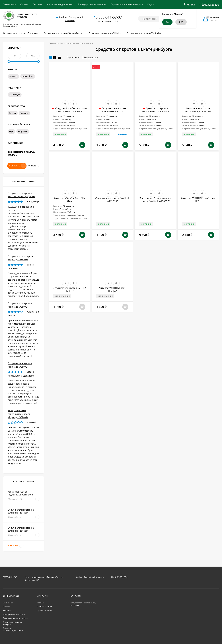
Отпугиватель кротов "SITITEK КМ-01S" (69, 289)
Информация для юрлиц (60, 4)
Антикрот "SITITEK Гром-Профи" (112, 289)
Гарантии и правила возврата (127, 4)
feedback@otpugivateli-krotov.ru (90, 577)
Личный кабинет (44, 607)
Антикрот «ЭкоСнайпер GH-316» (69, 200)
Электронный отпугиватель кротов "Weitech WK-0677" (155, 200)
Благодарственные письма (92, 4)
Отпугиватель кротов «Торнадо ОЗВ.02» (114, 110)
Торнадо (13, 76)
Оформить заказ (44, 610)
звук (11, 131)
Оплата (24, 4)
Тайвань (24, 113)
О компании (9, 4)
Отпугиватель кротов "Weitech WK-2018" (112, 200)
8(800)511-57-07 (109, 17)
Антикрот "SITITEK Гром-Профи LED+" (198, 200)
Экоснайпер (28, 76)
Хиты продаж (89, 57)
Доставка (38, 4)
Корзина (41, 603)
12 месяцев (14, 95)
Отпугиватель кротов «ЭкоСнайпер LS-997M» (198, 110)
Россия (12, 113)
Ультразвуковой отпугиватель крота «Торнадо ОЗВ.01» (19, 414)
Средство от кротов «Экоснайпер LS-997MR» (155, 110)
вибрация (22, 131)
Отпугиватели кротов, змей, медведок (83, 604)
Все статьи (16, 546)
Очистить (34, 166)
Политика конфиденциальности (13, 629)
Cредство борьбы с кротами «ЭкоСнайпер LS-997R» (71, 110)
